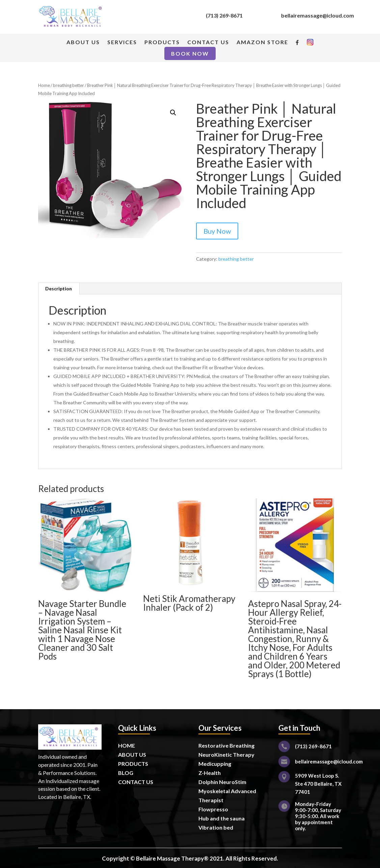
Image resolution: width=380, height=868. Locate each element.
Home (44, 85)
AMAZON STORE (262, 42)
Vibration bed (216, 827)
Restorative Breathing (226, 745)
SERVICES (122, 42)
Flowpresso (214, 809)
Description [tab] (59, 288)
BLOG (126, 773)
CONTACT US (208, 42)
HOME (127, 745)
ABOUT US (83, 42)
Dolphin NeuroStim (222, 782)
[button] (173, 113)
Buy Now (217, 231)
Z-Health (210, 773)
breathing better (69, 85)
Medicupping (215, 764)
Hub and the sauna (222, 818)
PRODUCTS (162, 42)
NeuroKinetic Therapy (226, 755)
